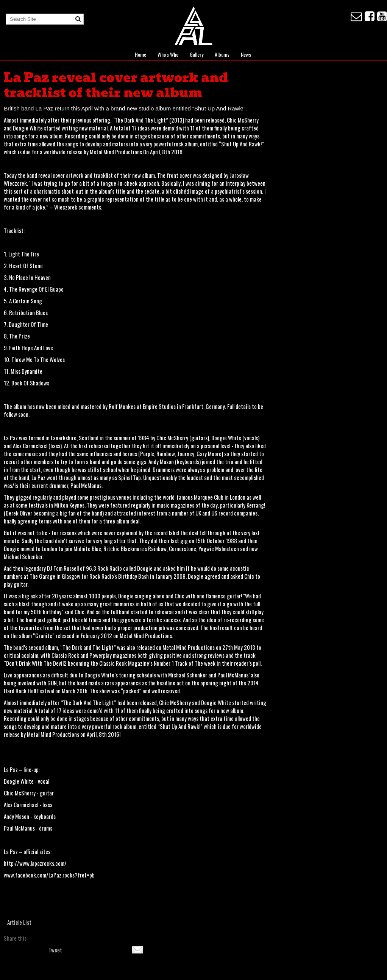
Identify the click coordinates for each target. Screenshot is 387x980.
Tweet (55, 950)
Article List (19, 922)
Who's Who (168, 54)
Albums (222, 54)
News (246, 54)
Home (140, 54)
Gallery (197, 54)
